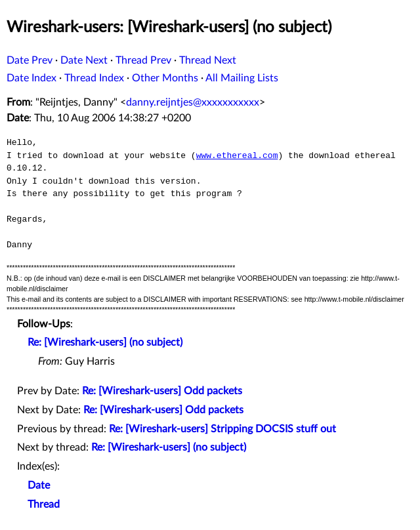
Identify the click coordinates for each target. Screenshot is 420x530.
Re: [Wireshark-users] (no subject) (105, 342)
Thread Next (208, 60)
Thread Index (94, 78)
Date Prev (30, 60)
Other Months (165, 78)
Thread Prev (143, 60)
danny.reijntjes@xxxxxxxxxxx (193, 102)
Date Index (31, 78)
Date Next (84, 60)
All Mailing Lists (242, 78)
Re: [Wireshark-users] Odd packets (162, 391)
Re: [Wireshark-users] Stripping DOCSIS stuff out (222, 429)
